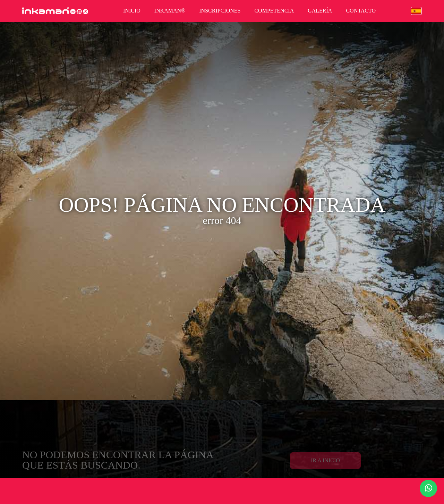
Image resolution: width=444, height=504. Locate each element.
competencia (274, 11)
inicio (132, 11)
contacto (361, 11)
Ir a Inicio (325, 465)
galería (320, 11)
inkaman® (170, 11)
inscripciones (220, 11)
